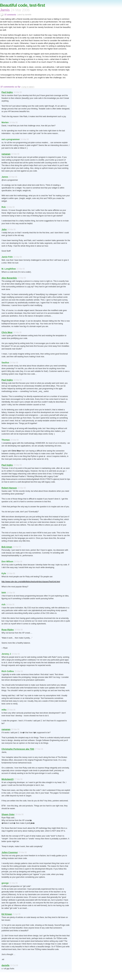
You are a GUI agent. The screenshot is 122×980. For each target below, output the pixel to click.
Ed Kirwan (7, 914)
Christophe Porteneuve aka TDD (18, 749)
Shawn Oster (8, 814)
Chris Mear (7, 332)
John (4, 229)
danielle (5, 965)
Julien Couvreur (10, 852)
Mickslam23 (8, 779)
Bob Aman (7, 547)
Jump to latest (28, 87)
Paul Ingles (7, 92)
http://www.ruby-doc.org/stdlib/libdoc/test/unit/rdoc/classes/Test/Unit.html (31, 582)
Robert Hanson (9, 488)
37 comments (10, 15)
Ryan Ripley (8, 630)
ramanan (6, 154)
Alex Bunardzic (9, 278)
